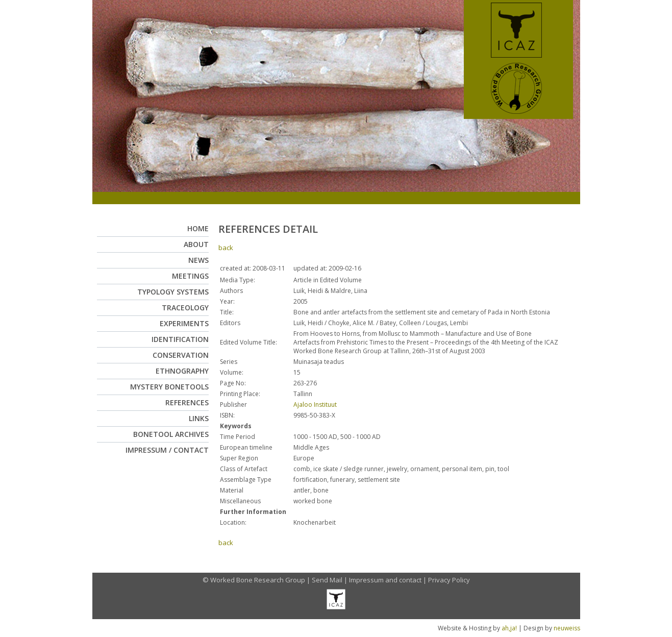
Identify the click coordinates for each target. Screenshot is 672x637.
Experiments (184, 323)
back (226, 248)
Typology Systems (173, 292)
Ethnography (182, 371)
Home (198, 228)
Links (199, 418)
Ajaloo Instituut (315, 405)
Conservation (181, 355)
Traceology (185, 308)
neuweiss (567, 628)
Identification (180, 339)
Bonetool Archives (171, 434)
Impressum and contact (385, 580)
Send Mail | (330, 580)
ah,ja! (509, 628)
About (196, 244)
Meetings (190, 276)
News (198, 260)
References (187, 402)
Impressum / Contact (167, 450)
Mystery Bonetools (169, 387)
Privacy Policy (449, 580)
